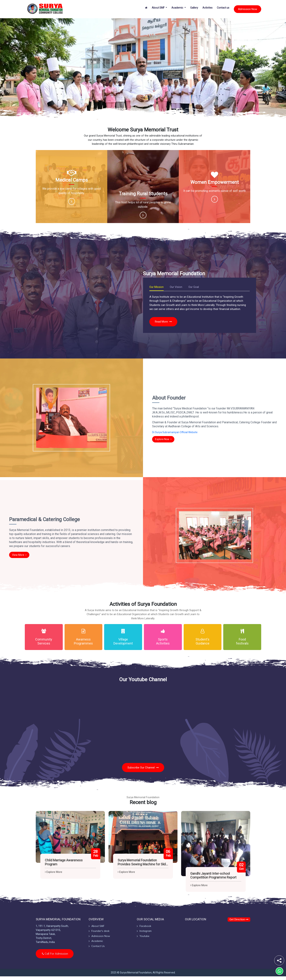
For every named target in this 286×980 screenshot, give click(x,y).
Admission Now (248, 9)
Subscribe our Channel (143, 768)
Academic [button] (178, 8)
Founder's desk (100, 931)
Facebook (145, 926)
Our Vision (176, 287)
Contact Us (98, 946)
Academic (97, 941)
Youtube (144, 936)
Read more (163, 322)
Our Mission (156, 287)
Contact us (223, 8)
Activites (207, 8)
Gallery (194, 8)
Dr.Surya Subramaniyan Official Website (175, 432)
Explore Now (163, 439)
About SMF (98, 926)
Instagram (146, 931)
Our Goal (194, 287)
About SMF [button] (158, 8)
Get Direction (239, 919)
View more (19, 555)
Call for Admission (55, 954)
